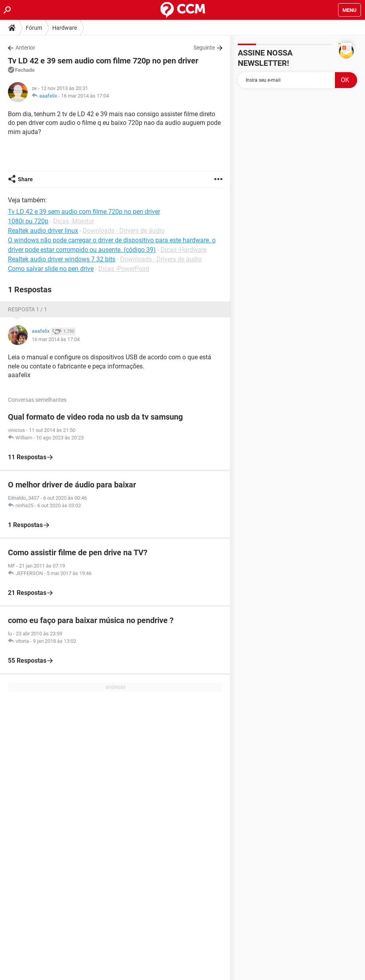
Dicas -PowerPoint (124, 269)
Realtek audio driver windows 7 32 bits (62, 259)
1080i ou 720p (28, 221)
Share (25, 179)
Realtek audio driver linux (43, 231)
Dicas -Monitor (74, 221)
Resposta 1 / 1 (28, 309)
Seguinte (204, 48)
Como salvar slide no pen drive (51, 269)
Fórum (34, 28)
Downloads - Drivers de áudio (124, 231)
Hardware (65, 28)
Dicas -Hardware (183, 250)
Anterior (25, 48)
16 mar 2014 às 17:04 (85, 96)
